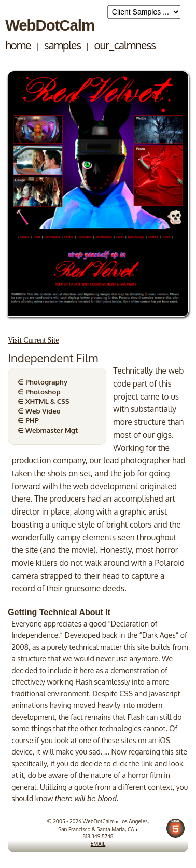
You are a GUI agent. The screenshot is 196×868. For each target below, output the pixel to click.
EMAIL (98, 844)
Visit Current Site (33, 340)
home (18, 45)
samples (62, 45)
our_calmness (125, 45)
